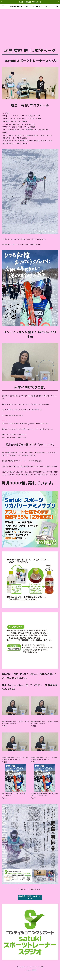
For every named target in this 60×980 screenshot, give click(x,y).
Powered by (30, 970)
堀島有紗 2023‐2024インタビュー (30, 897)
